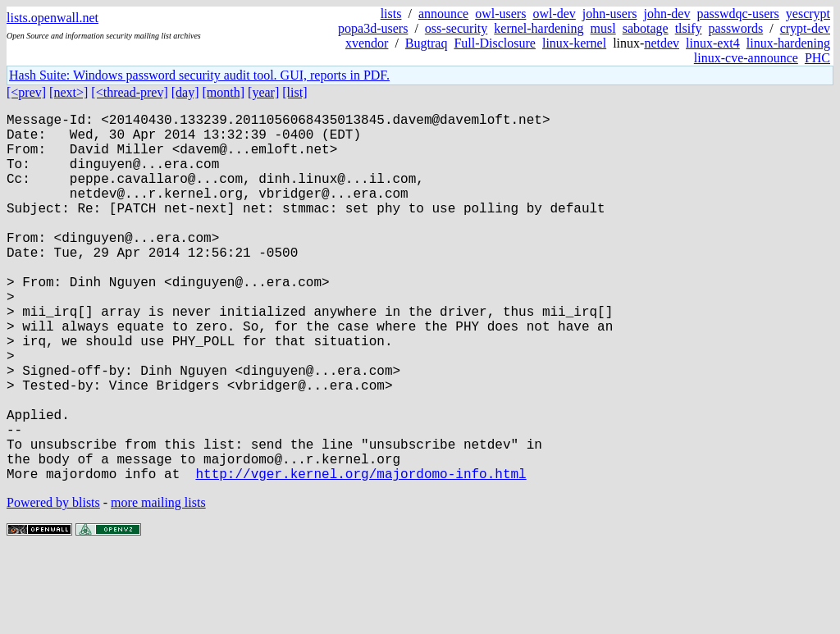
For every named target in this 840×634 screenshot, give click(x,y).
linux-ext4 (713, 43)
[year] (263, 92)
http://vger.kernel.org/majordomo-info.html (361, 555)
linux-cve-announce (746, 58)
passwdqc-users (737, 14)
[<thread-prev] (129, 92)
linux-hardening (788, 43)
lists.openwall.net (52, 18)
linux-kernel (574, 43)
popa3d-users (373, 28)
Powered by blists (53, 584)
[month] (224, 92)
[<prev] (26, 92)
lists (391, 14)
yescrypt (808, 14)
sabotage (646, 28)
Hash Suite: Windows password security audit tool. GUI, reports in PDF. (199, 75)
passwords (736, 28)
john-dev (667, 14)
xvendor (367, 43)
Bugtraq (427, 43)
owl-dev (554, 14)
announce (443, 14)
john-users (610, 14)
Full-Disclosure (495, 43)
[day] (185, 92)
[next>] (68, 92)
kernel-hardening (539, 28)
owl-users (500, 14)
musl (603, 28)
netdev (662, 43)
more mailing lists (158, 584)
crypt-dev (805, 28)
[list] (294, 92)
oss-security (456, 28)
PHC (817, 58)
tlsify (689, 28)
